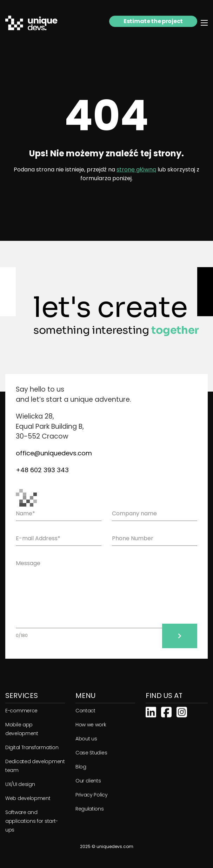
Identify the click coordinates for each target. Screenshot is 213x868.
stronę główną (136, 169)
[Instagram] (182, 711)
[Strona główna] (35, 23)
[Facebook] (166, 711)
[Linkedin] (151, 711)
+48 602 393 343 (42, 470)
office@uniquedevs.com (54, 453)
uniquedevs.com (115, 846)
